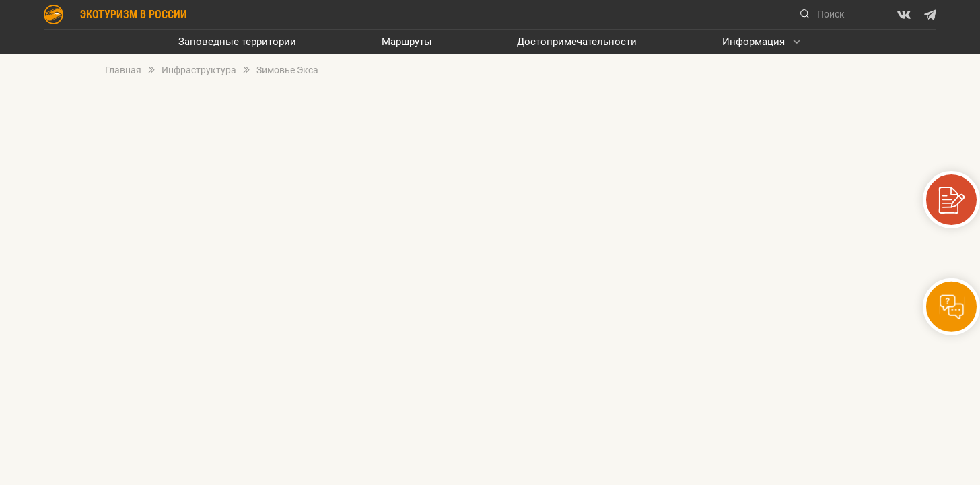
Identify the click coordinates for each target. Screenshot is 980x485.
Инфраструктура (199, 70)
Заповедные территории (237, 42)
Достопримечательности (577, 42)
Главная (123, 70)
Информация (754, 42)
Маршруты (407, 42)
